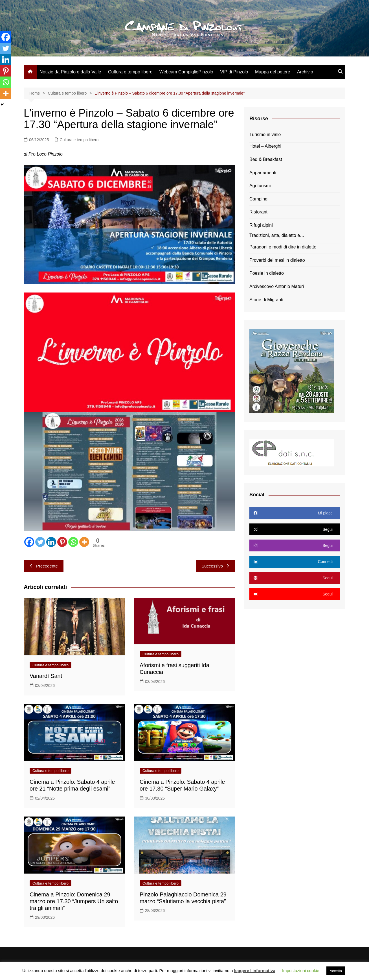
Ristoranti (259, 212)
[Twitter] (40, 542)
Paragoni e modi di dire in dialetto (283, 247)
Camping (258, 199)
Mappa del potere (273, 72)
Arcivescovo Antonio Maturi (277, 286)
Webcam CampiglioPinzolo (186, 72)
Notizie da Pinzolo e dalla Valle (70, 72)
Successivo (216, 566)
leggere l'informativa (255, 971)
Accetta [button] (336, 971)
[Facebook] (29, 542)
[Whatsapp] (73, 542)
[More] (84, 542)
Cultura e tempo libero (130, 72)
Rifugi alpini (261, 225)
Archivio (305, 72)
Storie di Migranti (266, 300)
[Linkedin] (51, 542)
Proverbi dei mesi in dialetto (277, 260)
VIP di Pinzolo (234, 72)
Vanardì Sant (46, 676)
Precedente (44, 566)
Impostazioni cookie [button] (301, 971)
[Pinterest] (62, 542)
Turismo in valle (265, 135)
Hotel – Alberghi (265, 146)
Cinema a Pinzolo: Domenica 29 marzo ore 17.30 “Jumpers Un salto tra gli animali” (74, 901)
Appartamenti (263, 173)
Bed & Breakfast (266, 159)
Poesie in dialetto (267, 273)
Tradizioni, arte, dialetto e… (277, 235)
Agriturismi (260, 186)
